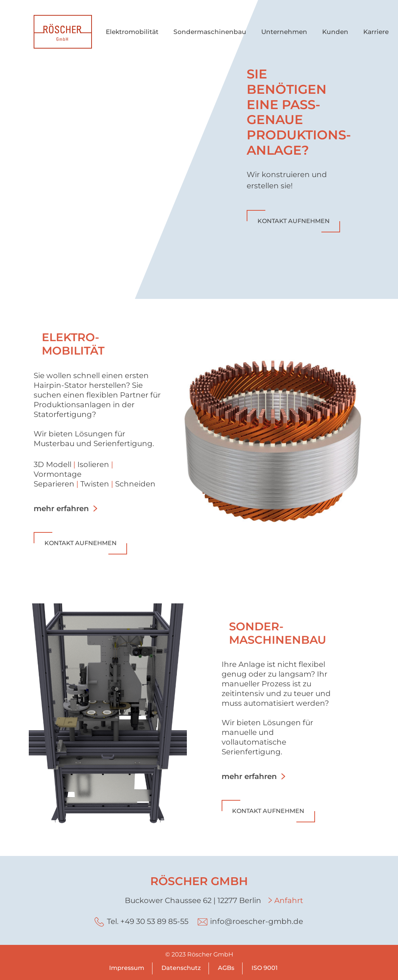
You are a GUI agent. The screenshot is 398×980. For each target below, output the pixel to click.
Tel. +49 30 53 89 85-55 (148, 921)
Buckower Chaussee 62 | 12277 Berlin (193, 900)
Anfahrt (289, 900)
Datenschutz (181, 968)
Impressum (127, 968)
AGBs (226, 968)
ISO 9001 (265, 968)
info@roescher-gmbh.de (257, 921)
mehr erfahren (61, 508)
